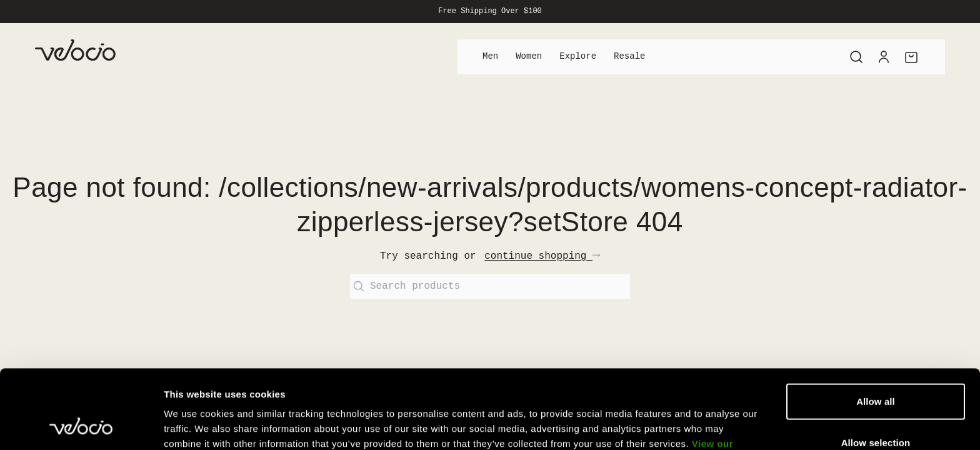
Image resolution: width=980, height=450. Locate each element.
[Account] (884, 57)
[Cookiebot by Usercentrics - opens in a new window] (81, 426)
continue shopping (542, 256)
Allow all (876, 327)
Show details (656, 425)
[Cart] (911, 57)
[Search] (856, 57)
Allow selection (876, 368)
